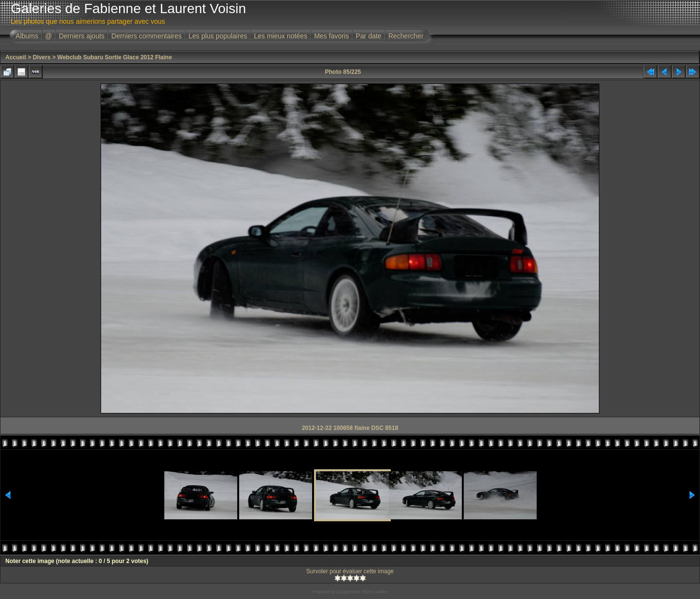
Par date (369, 36)
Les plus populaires (218, 36)
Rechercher (406, 36)
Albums (27, 36)
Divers (42, 57)
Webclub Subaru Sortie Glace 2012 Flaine (115, 57)
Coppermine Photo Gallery (362, 592)
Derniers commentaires (147, 36)
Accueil (16, 57)
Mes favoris (332, 36)
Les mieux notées (280, 36)
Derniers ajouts (82, 36)
